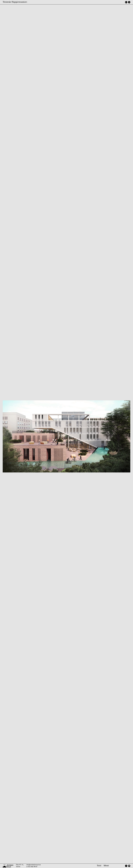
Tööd (99, 866)
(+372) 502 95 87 (32, 867)
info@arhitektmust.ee (34, 865)
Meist (106, 866)
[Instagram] (129, 866)
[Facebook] (126, 866)
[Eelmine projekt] (126, 2)
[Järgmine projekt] (129, 2)
